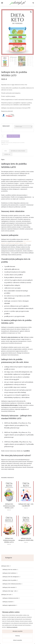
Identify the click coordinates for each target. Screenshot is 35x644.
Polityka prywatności (12, 627)
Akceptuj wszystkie (18, 631)
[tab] (6, 151)
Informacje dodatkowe (18, 151)
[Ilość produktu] (3, 136)
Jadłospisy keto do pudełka (19, 142)
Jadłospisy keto (9, 142)
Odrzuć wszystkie (18, 640)
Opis (6, 151)
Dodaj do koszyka (13, 136)
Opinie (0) (7, 154)
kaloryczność (6, 126)
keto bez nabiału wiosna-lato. (18, 243)
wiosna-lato (6, 144)
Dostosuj (18, 636)
